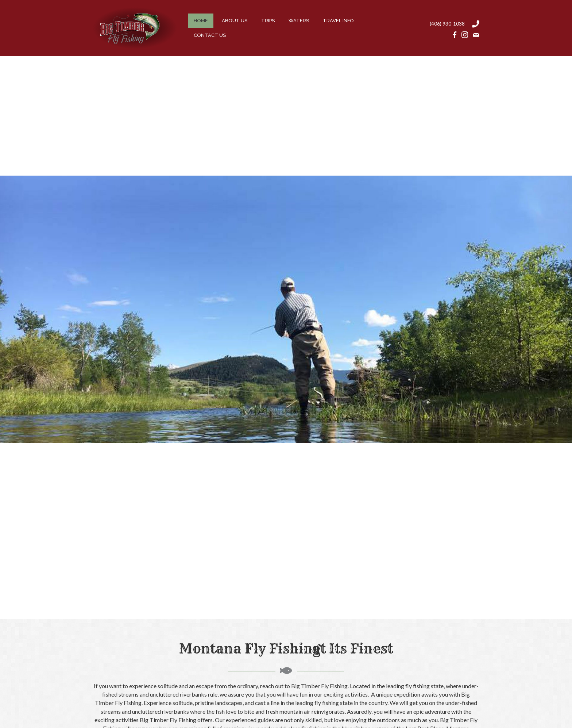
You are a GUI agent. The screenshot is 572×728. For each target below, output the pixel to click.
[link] (201, 21)
